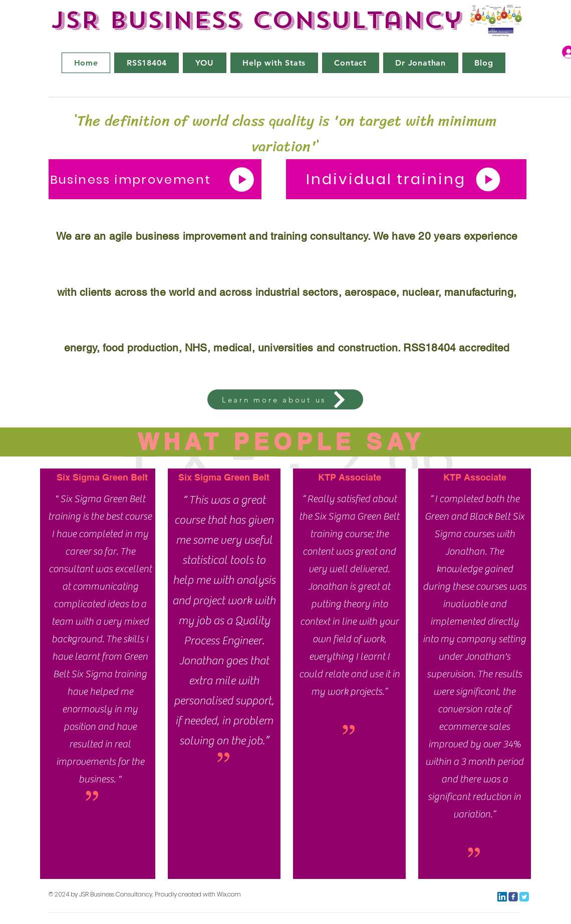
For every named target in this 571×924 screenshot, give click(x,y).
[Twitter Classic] (524, 897)
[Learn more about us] (285, 399)
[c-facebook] (513, 897)
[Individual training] (406, 179)
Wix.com (229, 894)
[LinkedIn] (502, 897)
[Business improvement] (155, 179)
